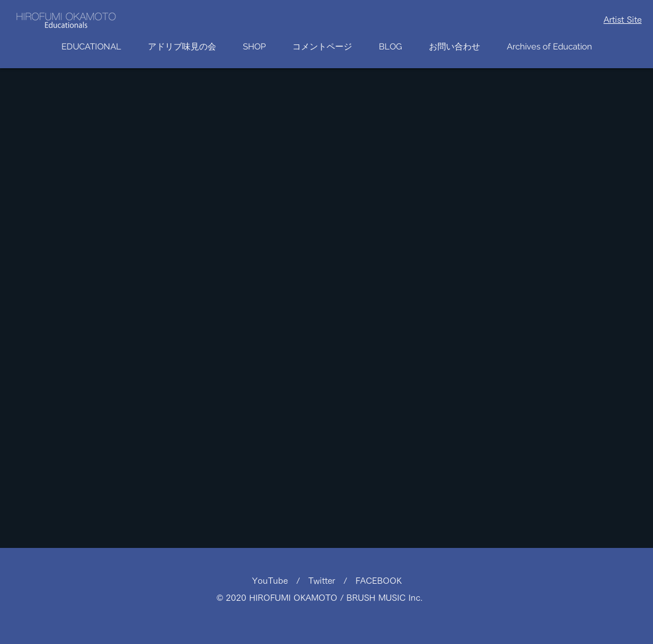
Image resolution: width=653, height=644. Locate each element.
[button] (254, 47)
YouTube (274, 581)
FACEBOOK (379, 581)
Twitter (326, 581)
